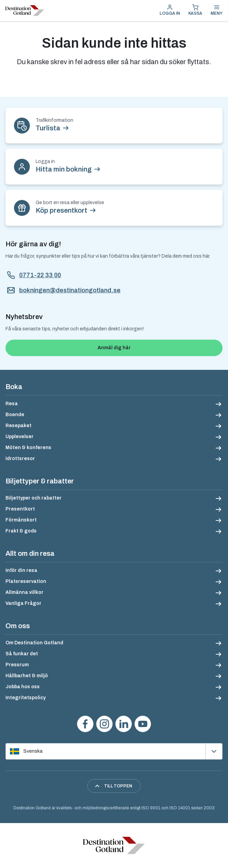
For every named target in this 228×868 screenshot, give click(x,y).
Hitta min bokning (64, 169)
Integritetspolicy (26, 698)
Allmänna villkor (24, 592)
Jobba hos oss (23, 687)
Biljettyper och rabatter (34, 498)
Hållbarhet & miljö (27, 676)
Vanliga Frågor (23, 603)
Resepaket (18, 426)
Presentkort (20, 509)
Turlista (48, 128)
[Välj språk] (114, 751)
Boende (15, 415)
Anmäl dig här (114, 348)
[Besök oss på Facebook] (85, 724)
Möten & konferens (28, 448)
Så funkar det (22, 654)
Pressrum (17, 665)
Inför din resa (21, 570)
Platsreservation (26, 581)
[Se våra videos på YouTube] (143, 724)
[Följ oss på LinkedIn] (124, 724)
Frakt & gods (21, 531)
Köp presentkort (61, 210)
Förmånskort (21, 520)
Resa (12, 404)
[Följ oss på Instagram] (104, 724)
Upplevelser (20, 437)
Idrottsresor (20, 459)
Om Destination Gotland (34, 643)
